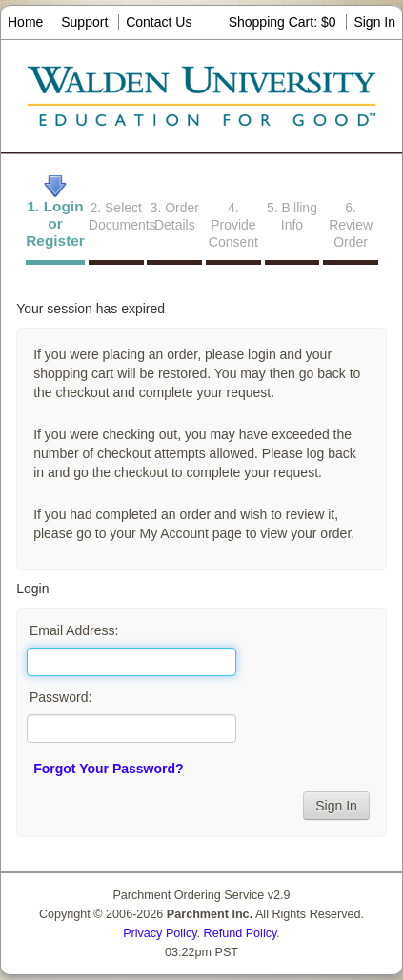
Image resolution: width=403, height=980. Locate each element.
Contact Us (159, 22)
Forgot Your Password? (108, 769)
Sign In (374, 22)
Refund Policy (241, 933)
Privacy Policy (160, 933)
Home (25, 22)
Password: (60, 697)
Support (84, 22)
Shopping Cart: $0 (284, 22)
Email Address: (74, 630)
